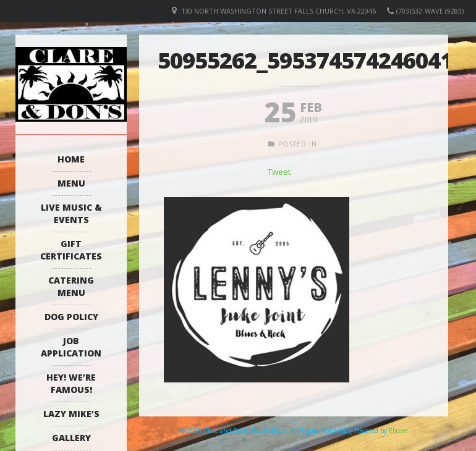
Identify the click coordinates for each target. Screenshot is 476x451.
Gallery (71, 438)
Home (71, 159)
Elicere (398, 431)
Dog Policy (71, 317)
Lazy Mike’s (71, 414)
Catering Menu (71, 286)
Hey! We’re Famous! (71, 383)
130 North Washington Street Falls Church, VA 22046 (278, 11)
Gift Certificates (71, 250)
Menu (71, 183)
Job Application (71, 347)
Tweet (279, 172)
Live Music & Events (71, 213)
